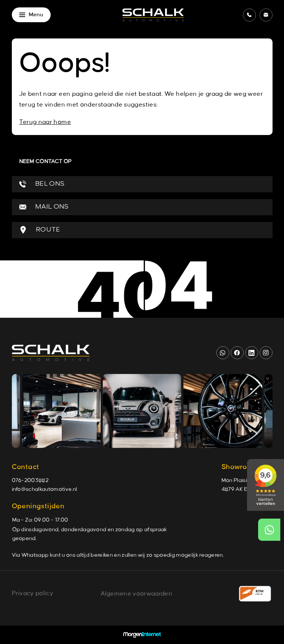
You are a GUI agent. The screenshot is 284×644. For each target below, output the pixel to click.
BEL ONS (42, 184)
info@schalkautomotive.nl (45, 489)
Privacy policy (33, 593)
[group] (61, 411)
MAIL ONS (44, 207)
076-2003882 (30, 481)
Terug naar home (45, 122)
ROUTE (40, 230)
